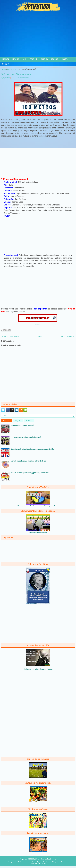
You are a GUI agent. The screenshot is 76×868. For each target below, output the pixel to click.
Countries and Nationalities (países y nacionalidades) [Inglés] (32, 449)
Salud (25, 59)
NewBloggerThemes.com (38, 863)
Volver (38, 325)
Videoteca (65, 59)
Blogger (49, 669)
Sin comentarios (23, 78)
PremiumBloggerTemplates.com (57, 862)
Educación (5, 59)
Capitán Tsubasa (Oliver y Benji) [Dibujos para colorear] (30, 473)
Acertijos (44, 59)
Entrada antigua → (68, 336)
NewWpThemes (20, 862)
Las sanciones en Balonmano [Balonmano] (26, 437)
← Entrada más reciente (10, 336)
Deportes (16, 59)
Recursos (55, 59)
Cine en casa (12, 69)
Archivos (29, 421)
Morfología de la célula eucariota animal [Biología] (28, 461)
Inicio (4, 69)
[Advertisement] (38, 38)
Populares (7, 421)
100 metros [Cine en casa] (16, 74)
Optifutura (7, 78)
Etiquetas (18, 421)
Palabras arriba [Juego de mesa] (22, 425)
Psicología (34, 59)
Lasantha (42, 862)
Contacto (5, 64)
